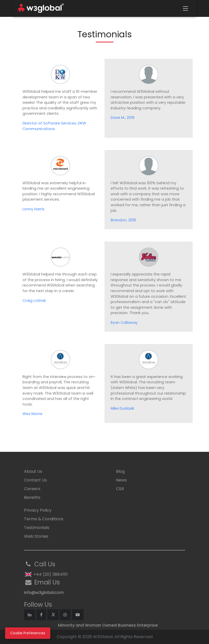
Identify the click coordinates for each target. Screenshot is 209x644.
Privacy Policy (38, 510)
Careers (32, 489)
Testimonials (37, 528)
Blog (120, 471)
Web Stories (36, 536)
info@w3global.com (44, 593)
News (121, 480)
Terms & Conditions (44, 519)
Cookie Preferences (28, 633)
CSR (120, 489)
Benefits (32, 497)
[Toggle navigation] (185, 8)
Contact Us (35, 480)
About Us (33, 471)
